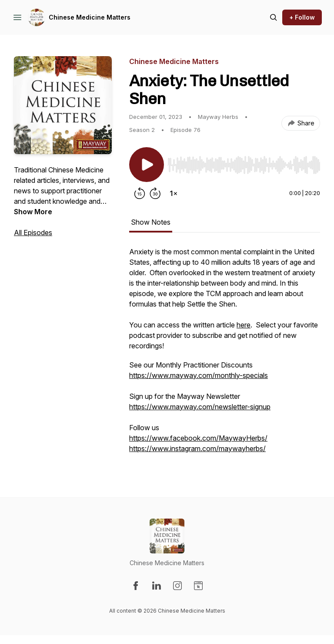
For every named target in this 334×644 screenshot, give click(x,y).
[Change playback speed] (174, 193)
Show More (33, 212)
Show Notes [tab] (151, 222)
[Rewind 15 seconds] (140, 193)
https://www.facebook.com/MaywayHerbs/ (198, 438)
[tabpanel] (225, 354)
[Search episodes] (274, 17)
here (244, 325)
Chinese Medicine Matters (90, 17)
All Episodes (33, 233)
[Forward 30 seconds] (155, 193)
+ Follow (302, 17)
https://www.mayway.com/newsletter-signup (200, 407)
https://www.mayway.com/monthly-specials (199, 375)
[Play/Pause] (147, 165)
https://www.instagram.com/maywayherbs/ (197, 448)
